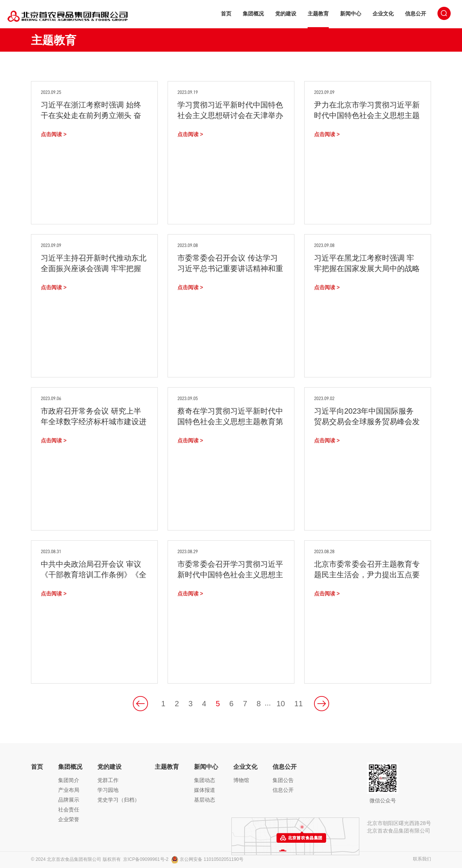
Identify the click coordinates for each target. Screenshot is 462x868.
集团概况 (253, 14)
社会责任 (69, 810)
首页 (226, 14)
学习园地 (108, 790)
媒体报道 (205, 790)
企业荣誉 (69, 819)
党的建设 (286, 14)
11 (299, 704)
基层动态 (205, 800)
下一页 (322, 704)
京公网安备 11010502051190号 (207, 859)
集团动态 (205, 780)
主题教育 (318, 14)
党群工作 (108, 780)
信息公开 (416, 14)
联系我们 (422, 859)
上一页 (140, 704)
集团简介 (69, 780)
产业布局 (69, 790)
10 (281, 704)
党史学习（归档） (119, 800)
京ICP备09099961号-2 (146, 859)
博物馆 (241, 780)
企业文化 (383, 14)
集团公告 (283, 780)
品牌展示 (69, 800)
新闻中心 (351, 14)
